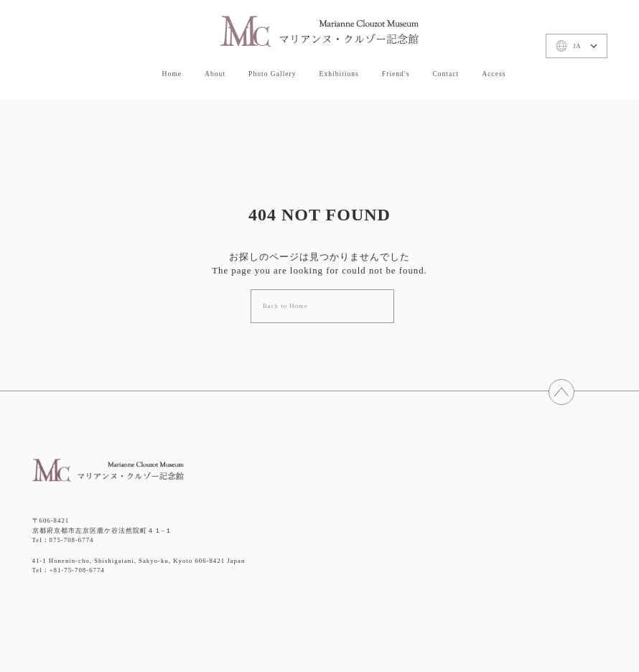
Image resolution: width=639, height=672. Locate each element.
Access (494, 71)
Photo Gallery (272, 71)
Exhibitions (339, 71)
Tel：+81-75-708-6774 (69, 570)
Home (172, 71)
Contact (446, 71)
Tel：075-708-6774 (63, 540)
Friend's (396, 71)
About (215, 71)
